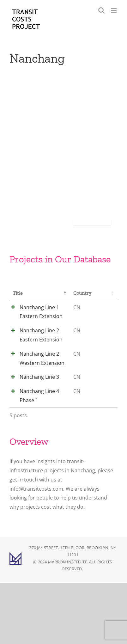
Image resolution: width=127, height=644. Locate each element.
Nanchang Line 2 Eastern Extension (36, 349)
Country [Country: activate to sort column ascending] (70, 293)
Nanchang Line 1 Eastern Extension (36, 316)
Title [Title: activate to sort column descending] (18, 293)
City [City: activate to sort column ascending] (94, 293)
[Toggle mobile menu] (114, 10)
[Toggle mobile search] (101, 10)
